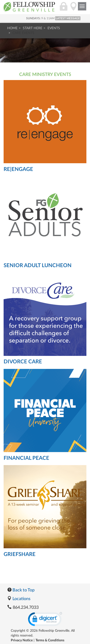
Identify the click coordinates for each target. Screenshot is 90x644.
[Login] (64, 9)
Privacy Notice (22, 640)
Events (54, 28)
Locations (19, 599)
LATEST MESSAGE (68, 18)
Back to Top (21, 590)
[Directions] (73, 9)
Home (12, 28)
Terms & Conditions (50, 640)
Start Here (33, 28)
